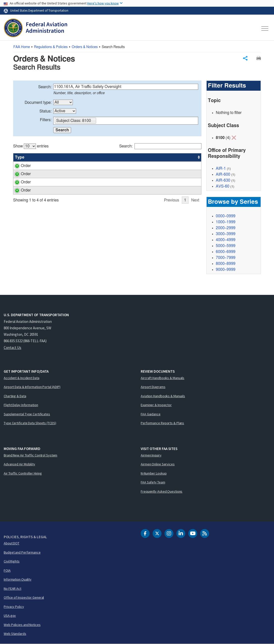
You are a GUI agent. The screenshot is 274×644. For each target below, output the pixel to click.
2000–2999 (226, 228)
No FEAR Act (13, 588)
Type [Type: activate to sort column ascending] (20, 157)
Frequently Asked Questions (162, 491)
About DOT (12, 543)
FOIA (7, 570)
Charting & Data (15, 396)
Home (22, 47)
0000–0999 (226, 216)
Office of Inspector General (24, 597)
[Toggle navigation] (265, 28)
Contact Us (13, 348)
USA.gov (10, 616)
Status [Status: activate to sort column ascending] (148, 157)
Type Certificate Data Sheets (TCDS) (30, 423)
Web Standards (15, 634)
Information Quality (18, 579)
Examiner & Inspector (156, 405)
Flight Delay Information (21, 405)
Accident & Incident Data (22, 378)
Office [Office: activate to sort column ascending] (166, 157)
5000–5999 (226, 246)
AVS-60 (223, 186)
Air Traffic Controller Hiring (23, 473)
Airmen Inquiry (151, 455)
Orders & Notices (85, 47)
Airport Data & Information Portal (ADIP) (32, 387)
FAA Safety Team (153, 482)
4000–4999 (226, 240)
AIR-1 (221, 168)
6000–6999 (226, 252)
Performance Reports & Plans (162, 423)
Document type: (38, 103)
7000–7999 (226, 258)
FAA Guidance (151, 414)
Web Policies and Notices (22, 625)
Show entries (31, 146)
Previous (172, 224)
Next (195, 224)
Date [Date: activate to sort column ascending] (183, 157)
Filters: (46, 120)
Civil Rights (12, 561)
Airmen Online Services (158, 464)
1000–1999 (226, 222)
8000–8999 (226, 264)
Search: (45, 87)
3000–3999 (226, 234)
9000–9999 (226, 270)
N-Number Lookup (154, 473)
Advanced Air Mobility (19, 464)
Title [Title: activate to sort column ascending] (57, 157)
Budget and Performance (22, 552)
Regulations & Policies (51, 47)
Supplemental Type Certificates (27, 414)
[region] (107, 183)
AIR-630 (223, 180)
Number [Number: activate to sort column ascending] (39, 157)
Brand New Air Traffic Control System (30, 455)
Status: (45, 111)
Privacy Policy (14, 607)
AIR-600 (223, 174)
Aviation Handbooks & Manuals (163, 396)
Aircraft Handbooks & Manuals (163, 378)
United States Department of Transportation (39, 10)
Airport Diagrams (153, 387)
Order (20, 166)
